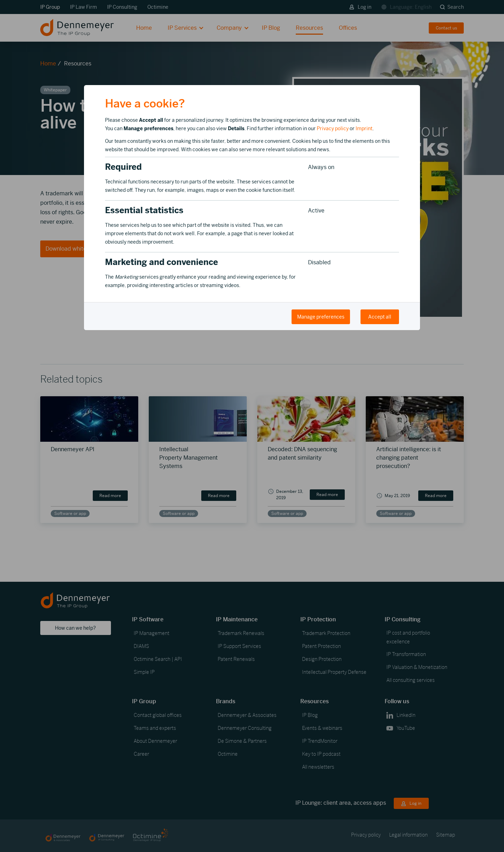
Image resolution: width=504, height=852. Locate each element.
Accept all (380, 317)
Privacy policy (333, 128)
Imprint (364, 128)
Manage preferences (321, 317)
